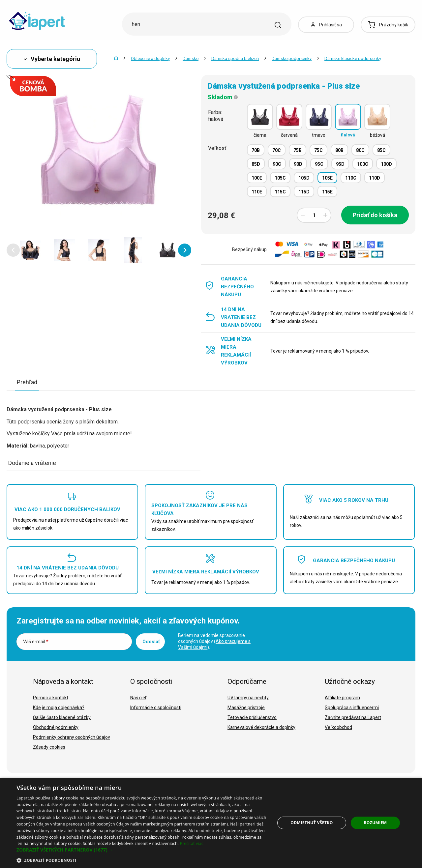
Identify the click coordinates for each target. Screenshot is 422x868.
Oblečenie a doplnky (150, 58)
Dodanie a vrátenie (32, 463)
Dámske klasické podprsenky (353, 58)
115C (280, 192)
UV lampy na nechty (248, 698)
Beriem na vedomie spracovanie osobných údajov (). (214, 641)
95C (319, 164)
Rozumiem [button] (376, 823)
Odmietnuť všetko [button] (312, 823)
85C (381, 150)
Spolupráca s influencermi (352, 708)
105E (327, 178)
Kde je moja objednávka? (59, 708)
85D (256, 164)
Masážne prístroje (246, 708)
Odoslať (151, 642)
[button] (13, 250)
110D (375, 178)
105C (280, 178)
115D (304, 192)
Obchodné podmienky (56, 727)
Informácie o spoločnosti (156, 708)
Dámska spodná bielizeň (235, 58)
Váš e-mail (36, 642)
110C (351, 178)
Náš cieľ (138, 698)
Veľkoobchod (338, 727)
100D (386, 164)
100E (257, 178)
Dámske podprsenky (292, 58)
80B (339, 150)
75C (318, 150)
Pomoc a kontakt (51, 698)
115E (327, 192)
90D (298, 164)
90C (277, 164)
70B (256, 150)
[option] (30, 250)
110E (257, 192)
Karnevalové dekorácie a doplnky (261, 727)
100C (363, 164)
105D (304, 178)
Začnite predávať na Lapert (353, 717)
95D (340, 164)
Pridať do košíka (375, 215)
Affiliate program (342, 698)
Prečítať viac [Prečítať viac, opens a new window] (192, 843)
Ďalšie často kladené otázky (62, 717)
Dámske (191, 58)
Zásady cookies (49, 747)
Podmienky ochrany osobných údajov (72, 737)
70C (277, 150)
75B (298, 150)
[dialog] (211, 823)
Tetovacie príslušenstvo (252, 717)
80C (360, 150)
